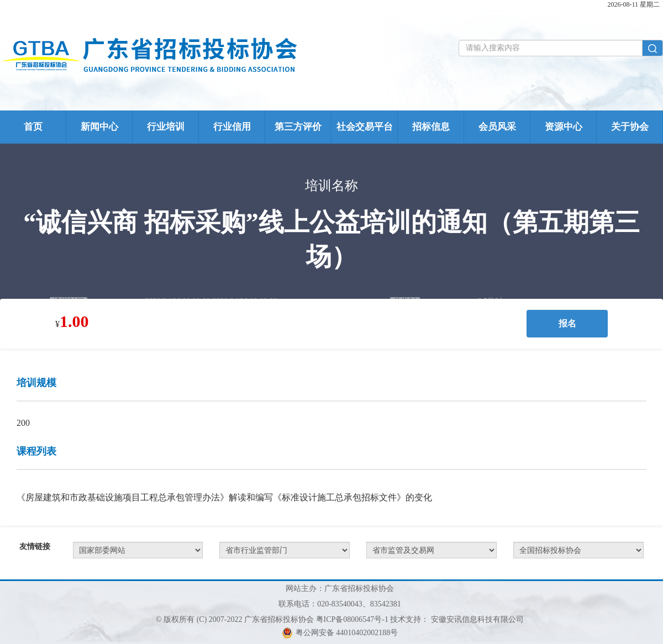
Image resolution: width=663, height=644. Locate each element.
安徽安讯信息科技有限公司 (477, 619)
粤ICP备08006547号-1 (352, 619)
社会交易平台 (365, 127)
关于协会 (630, 127)
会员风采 (497, 127)
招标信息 (431, 127)
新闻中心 (99, 127)
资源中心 (564, 127)
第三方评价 (298, 127)
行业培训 (166, 127)
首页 (33, 127)
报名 (567, 323)
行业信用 (232, 127)
